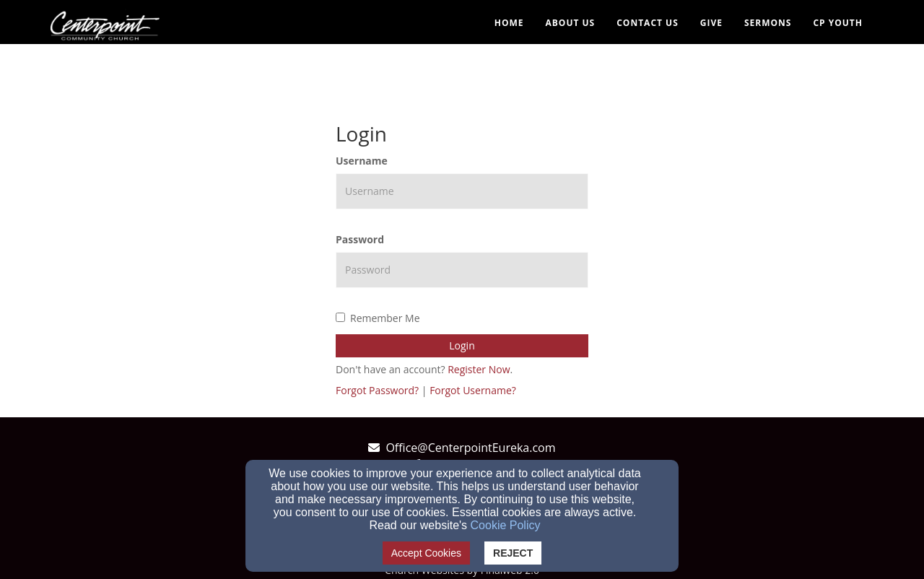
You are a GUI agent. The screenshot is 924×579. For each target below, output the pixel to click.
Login (462, 345)
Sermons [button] (768, 23)
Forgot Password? (377, 390)
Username (362, 161)
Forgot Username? (473, 390)
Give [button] (711, 23)
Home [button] (509, 23)
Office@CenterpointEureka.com (470, 448)
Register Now (479, 369)
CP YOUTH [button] (838, 23)
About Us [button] (570, 23)
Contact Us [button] (648, 23)
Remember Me (378, 318)
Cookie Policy (506, 525)
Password (360, 239)
